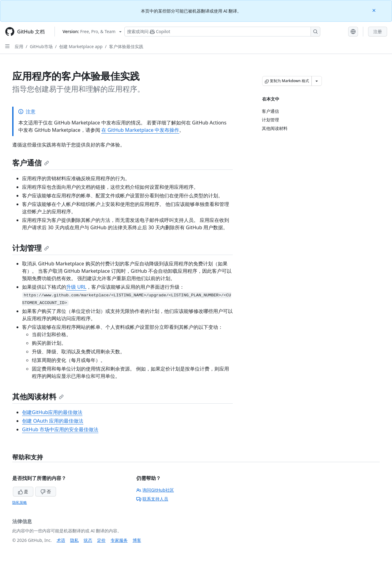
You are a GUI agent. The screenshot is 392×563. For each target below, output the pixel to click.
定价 (101, 540)
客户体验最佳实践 (126, 46)
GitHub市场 (41, 46)
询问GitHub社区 (155, 490)
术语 (61, 540)
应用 (19, 46)
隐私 (74, 540)
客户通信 (31, 163)
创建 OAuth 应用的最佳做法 (53, 421)
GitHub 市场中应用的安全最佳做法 (60, 429)
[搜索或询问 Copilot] (222, 32)
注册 (378, 31)
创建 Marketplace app (81, 46)
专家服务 (119, 540)
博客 (137, 540)
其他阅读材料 (38, 396)
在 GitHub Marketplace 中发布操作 (140, 130)
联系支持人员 (152, 499)
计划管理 (31, 248)
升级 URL (76, 287)
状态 (88, 540)
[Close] (375, 10)
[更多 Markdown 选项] (317, 81)
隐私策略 (20, 502)
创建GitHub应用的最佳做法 (52, 412)
